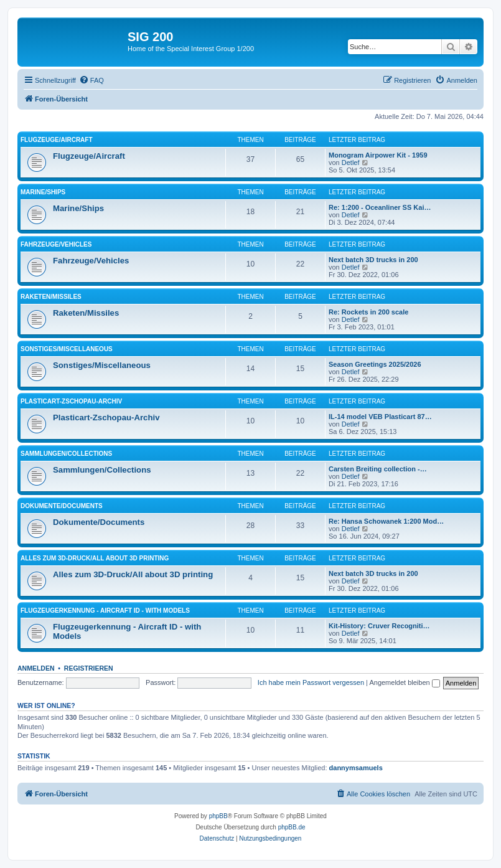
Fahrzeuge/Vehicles (56, 244)
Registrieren (89, 668)
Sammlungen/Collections (66, 454)
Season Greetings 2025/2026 (375, 364)
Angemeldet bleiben (404, 682)
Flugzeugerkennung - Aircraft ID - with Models (105, 611)
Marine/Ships (43, 192)
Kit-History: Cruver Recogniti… (379, 626)
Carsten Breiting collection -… (378, 469)
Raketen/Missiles (51, 297)
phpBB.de (292, 827)
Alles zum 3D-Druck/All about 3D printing (95, 558)
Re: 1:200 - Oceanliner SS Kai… (380, 207)
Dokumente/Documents (62, 506)
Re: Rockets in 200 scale (368, 312)
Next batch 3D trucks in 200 (373, 260)
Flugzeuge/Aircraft (57, 140)
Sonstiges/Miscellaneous (67, 349)
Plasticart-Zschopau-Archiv (71, 401)
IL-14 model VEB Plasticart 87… (380, 417)
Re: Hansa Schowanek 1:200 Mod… (386, 521)
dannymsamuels (356, 768)
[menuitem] (91, 80)
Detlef (351, 163)
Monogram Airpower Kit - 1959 (378, 155)
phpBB (218, 816)
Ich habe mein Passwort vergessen (311, 682)
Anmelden (36, 668)
